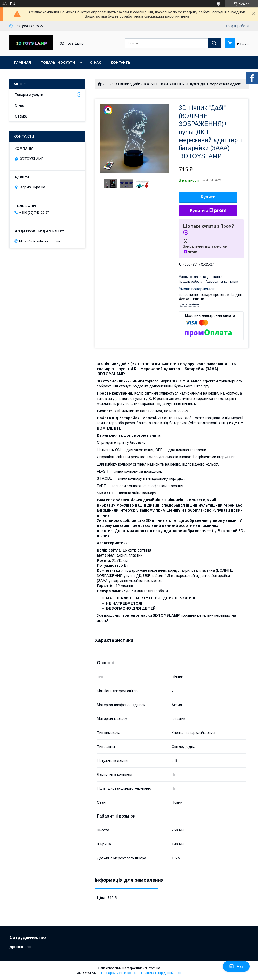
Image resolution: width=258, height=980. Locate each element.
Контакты (121, 62)
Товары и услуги (58, 62)
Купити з (208, 211)
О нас (96, 62)
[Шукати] (214, 43)
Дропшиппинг (21, 947)
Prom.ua (154, 968)
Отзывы (22, 116)
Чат (236, 966)
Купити (208, 197)
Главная (23, 62)
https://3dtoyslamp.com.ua (40, 241)
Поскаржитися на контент (120, 973)
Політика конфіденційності (161, 973)
